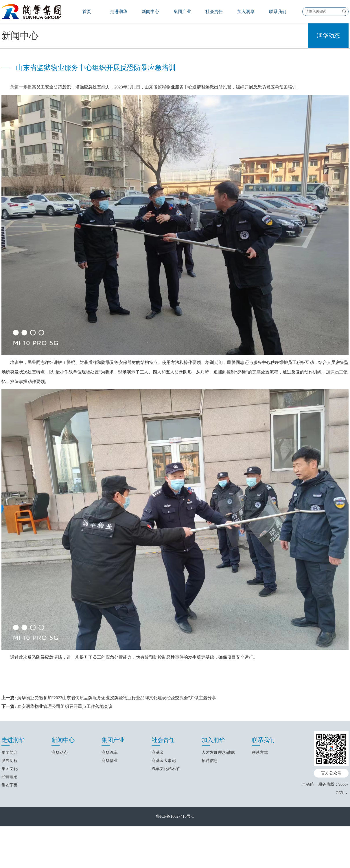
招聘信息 (210, 837)
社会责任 (214, 12)
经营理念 (10, 853)
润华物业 (110, 837)
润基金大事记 (164, 837)
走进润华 (119, 12)
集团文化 (10, 845)
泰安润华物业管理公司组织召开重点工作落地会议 (65, 783)
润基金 (158, 829)
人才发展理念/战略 (218, 829)
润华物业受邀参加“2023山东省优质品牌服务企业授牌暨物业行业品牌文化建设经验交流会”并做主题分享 (117, 774)
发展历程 (10, 837)
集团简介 (10, 829)
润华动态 (328, 112)
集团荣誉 (10, 861)
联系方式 (260, 829)
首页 (87, 12)
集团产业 (182, 12)
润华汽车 (110, 829)
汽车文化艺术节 (166, 845)
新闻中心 (150, 12)
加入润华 (246, 12)
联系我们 (278, 12)
